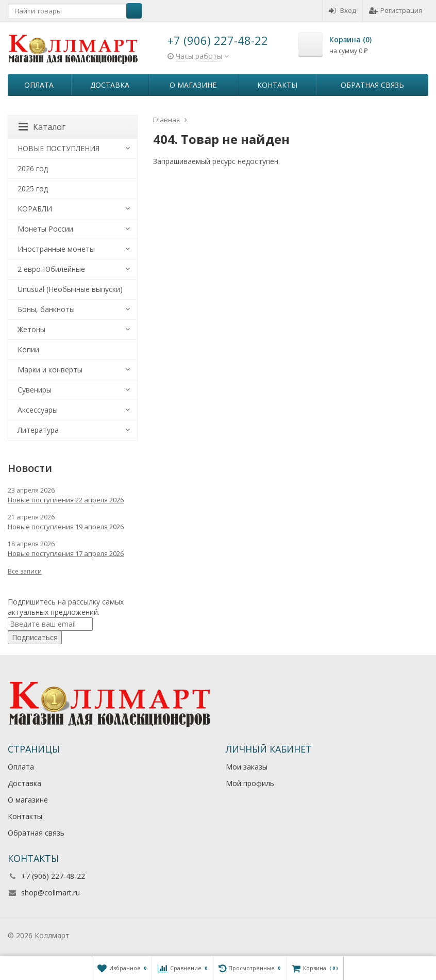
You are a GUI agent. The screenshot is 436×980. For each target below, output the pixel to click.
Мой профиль (250, 783)
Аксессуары (38, 410)
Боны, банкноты (46, 309)
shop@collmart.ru (51, 893)
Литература (38, 430)
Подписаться (35, 637)
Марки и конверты (50, 370)
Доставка (110, 85)
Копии (28, 349)
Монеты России (45, 229)
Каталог (42, 127)
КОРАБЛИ (35, 209)
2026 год (33, 168)
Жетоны (31, 329)
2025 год (33, 189)
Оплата (39, 85)
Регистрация (396, 10)
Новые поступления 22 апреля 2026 (66, 500)
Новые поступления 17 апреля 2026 (66, 553)
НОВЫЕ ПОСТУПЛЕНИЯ (58, 148)
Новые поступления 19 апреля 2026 (66, 527)
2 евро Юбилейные (51, 269)
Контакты (277, 85)
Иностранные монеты (56, 249)
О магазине (193, 85)
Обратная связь (372, 85)
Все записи (25, 571)
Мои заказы (247, 767)
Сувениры (35, 390)
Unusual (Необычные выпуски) (70, 289)
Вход (342, 10)
